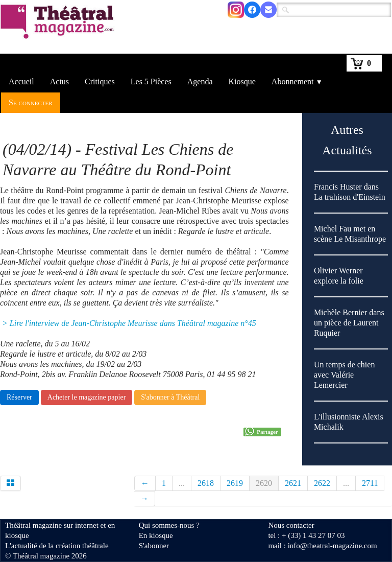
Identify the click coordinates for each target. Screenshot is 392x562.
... (182, 483)
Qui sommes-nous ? (169, 525)
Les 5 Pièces (151, 81)
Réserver (19, 397)
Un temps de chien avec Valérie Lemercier (345, 375)
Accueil (21, 81)
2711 (370, 483)
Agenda (200, 81)
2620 (264, 483)
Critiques (100, 81)
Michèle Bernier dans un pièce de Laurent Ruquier (349, 323)
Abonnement (297, 81)
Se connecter (31, 102)
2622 (322, 483)
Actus (59, 81)
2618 (206, 483)
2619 (235, 483)
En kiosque (156, 535)
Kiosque (242, 81)
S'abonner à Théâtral (170, 397)
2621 (293, 483)
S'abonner (154, 546)
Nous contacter (291, 525)
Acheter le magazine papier (87, 397)
